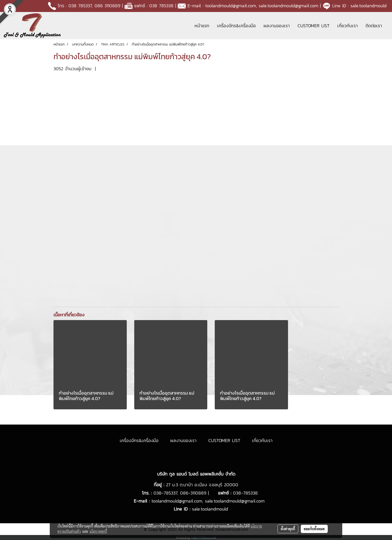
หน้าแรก (202, 26)
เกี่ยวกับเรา (347, 26)
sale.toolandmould (368, 6)
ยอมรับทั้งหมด (314, 529)
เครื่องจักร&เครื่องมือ (236, 26)
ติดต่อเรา (374, 26)
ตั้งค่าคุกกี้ (288, 529)
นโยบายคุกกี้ (98, 531)
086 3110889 (107, 6)
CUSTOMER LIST (313, 26)
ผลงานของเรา (277, 26)
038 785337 (80, 6)
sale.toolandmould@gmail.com (288, 6)
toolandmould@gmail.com (231, 6)
